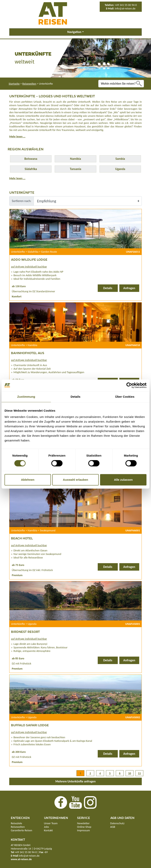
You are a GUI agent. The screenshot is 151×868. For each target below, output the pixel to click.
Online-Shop (84, 827)
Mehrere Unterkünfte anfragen (76, 781)
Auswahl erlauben (75, 480)
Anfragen (129, 288)
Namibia (75, 159)
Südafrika (31, 169)
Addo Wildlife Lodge (29, 259)
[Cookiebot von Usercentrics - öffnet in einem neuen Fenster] (129, 385)
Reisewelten (29, 84)
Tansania (75, 169)
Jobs (46, 827)
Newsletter (83, 823)
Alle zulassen (123, 480)
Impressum (83, 830)
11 (139, 773)
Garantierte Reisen (22, 830)
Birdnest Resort (25, 632)
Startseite (14, 84)
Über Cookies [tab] (125, 397)
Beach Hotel (22, 538)
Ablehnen (28, 480)
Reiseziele (16, 823)
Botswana (31, 159)
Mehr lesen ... (17, 136)
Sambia (120, 159)
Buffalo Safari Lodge (30, 725)
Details (108, 288)
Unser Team (51, 823)
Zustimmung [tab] (26, 397)
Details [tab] (75, 397)
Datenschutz (117, 823)
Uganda (120, 169)
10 (130, 773)
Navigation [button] (74, 32)
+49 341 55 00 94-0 (126, 5)
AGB (113, 827)
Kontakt (48, 830)
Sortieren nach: (22, 201)
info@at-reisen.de (125, 8)
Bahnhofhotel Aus (28, 353)
